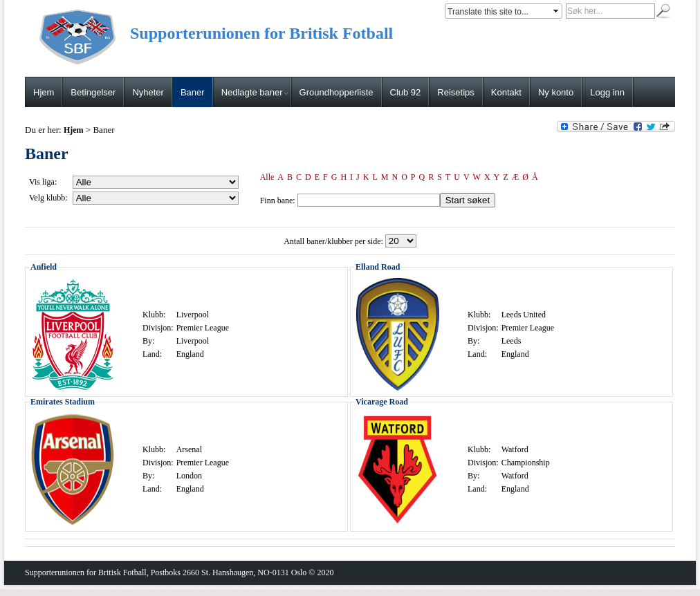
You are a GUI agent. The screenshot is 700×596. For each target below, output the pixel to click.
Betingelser (93, 92)
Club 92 (406, 92)
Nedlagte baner (255, 92)
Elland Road (378, 267)
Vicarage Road (382, 402)
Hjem (44, 92)
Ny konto (556, 92)
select (557, 11)
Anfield (44, 267)
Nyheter (148, 92)
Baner (193, 92)
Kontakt (506, 92)
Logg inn (607, 92)
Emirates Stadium (63, 402)
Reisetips (455, 92)
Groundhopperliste (337, 92)
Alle (267, 177)
